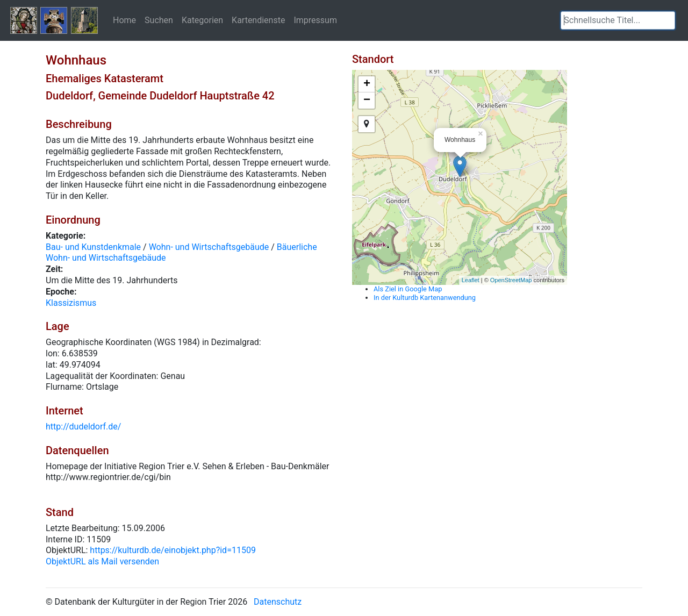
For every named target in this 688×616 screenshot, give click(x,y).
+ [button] (367, 84)
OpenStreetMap (511, 280)
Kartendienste (258, 20)
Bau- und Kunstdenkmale (93, 247)
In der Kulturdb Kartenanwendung (425, 298)
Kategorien (202, 20)
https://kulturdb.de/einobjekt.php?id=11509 (173, 550)
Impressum (315, 20)
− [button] (367, 101)
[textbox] (618, 20)
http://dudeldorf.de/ (83, 427)
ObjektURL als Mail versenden (102, 561)
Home (124, 20)
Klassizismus (71, 303)
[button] (667, 20)
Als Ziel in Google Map (408, 289)
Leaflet (471, 280)
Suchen (159, 20)
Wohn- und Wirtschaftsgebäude (209, 247)
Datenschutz (278, 602)
